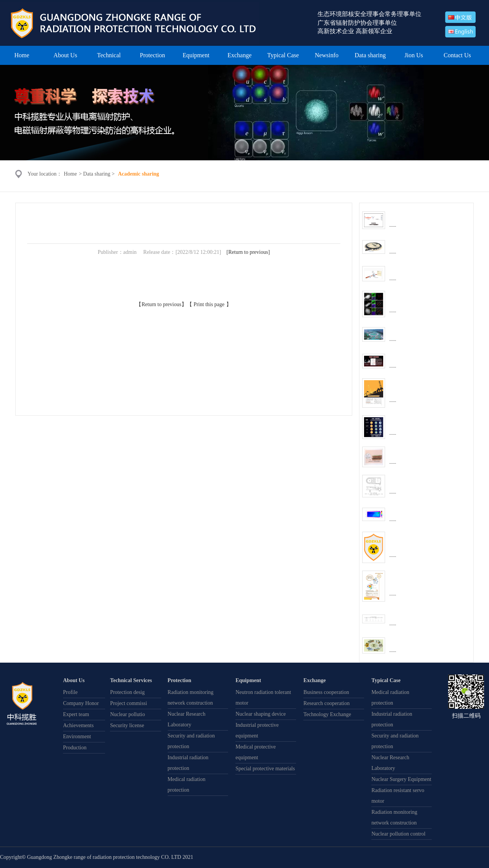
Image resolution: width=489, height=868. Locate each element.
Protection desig (127, 692)
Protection (152, 55)
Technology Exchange (327, 714)
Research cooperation (326, 703)
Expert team (76, 714)
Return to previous (248, 252)
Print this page (209, 304)
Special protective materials (265, 769)
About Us (65, 55)
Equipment (196, 55)
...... (393, 225)
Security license (127, 725)
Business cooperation (326, 692)
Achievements (78, 725)
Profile (70, 692)
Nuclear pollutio (127, 714)
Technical (109, 55)
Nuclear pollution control (398, 834)
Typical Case (283, 55)
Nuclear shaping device (260, 714)
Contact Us (457, 55)
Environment (77, 737)
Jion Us (414, 55)
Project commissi (129, 703)
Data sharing (370, 55)
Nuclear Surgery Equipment (401, 779)
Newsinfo (327, 55)
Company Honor (81, 703)
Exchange (239, 55)
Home (22, 55)
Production (75, 748)
